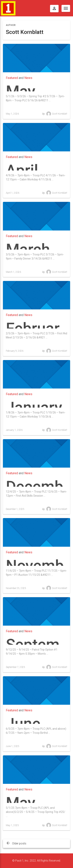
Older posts (19, 843)
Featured (12, 78)
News (28, 78)
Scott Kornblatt (57, 114)
